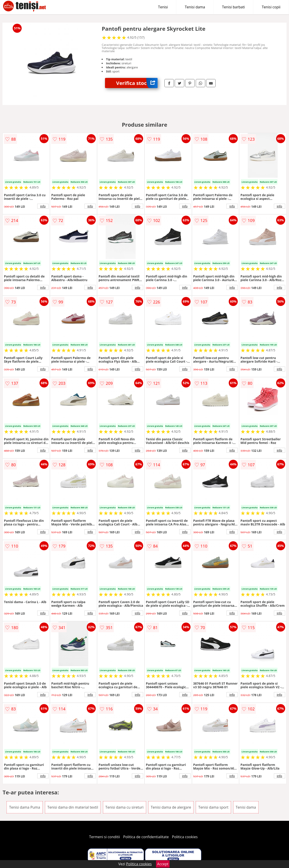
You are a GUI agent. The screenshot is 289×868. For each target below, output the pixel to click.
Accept (163, 864)
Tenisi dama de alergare (171, 807)
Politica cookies (185, 837)
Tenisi (163, 7)
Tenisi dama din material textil (73, 807)
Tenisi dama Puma (24, 807)
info (43, 206)
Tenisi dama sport (213, 807)
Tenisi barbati (233, 7)
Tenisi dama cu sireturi (125, 807)
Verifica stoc (137, 83)
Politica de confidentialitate (146, 837)
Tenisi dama (195, 7)
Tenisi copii (271, 7)
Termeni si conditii (105, 837)
